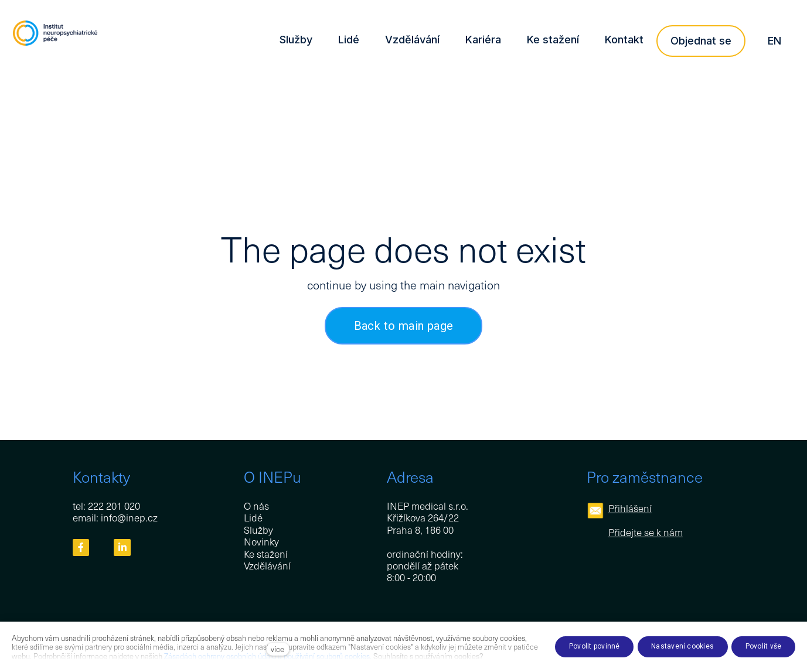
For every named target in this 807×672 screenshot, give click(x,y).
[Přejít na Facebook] (81, 548)
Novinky (261, 541)
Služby (258, 530)
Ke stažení (266, 554)
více (277, 649)
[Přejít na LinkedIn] (122, 548)
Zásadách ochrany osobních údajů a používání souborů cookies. (268, 656)
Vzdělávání (267, 565)
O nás (256, 506)
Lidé (253, 517)
